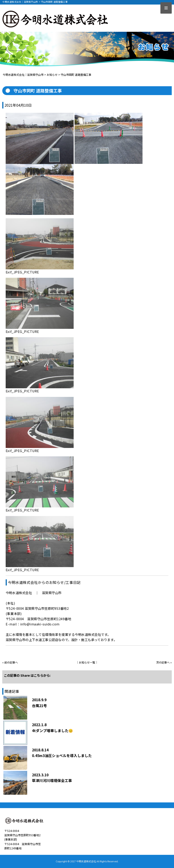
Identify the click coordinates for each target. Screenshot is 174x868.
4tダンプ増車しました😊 (52, 730)
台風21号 (39, 706)
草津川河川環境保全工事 (52, 780)
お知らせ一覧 (87, 662)
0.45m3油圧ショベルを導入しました (62, 755)
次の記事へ (163, 662)
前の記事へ (11, 662)
